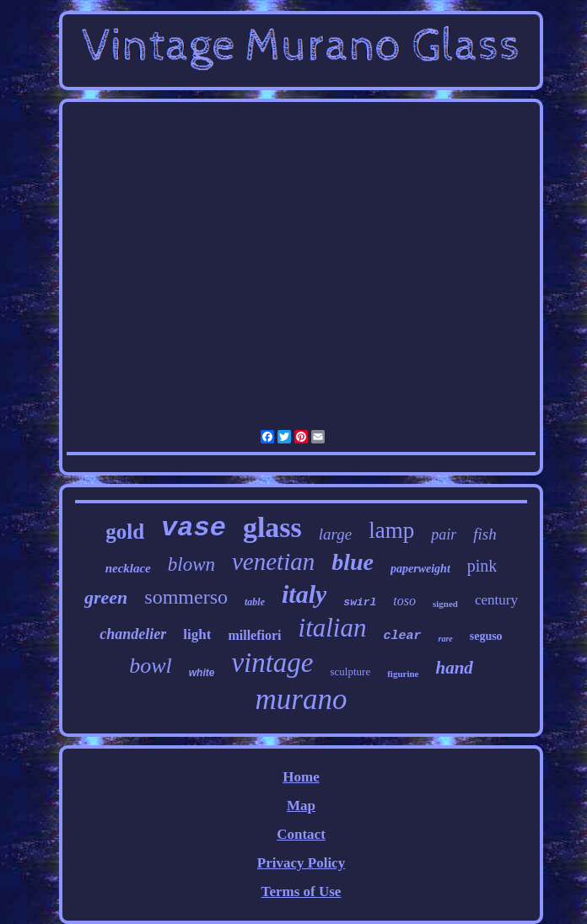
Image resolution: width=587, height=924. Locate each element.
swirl (360, 602)
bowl (151, 666)
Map (301, 806)
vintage (272, 663)
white (202, 673)
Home (301, 777)
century (496, 600)
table (255, 602)
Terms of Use (302, 892)
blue (353, 562)
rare (445, 639)
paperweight (420, 569)
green (106, 597)
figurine (403, 674)
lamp (391, 530)
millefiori (254, 635)
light (197, 634)
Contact (301, 834)
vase (194, 528)
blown (191, 564)
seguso (486, 636)
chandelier (133, 634)
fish (485, 534)
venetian (273, 561)
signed (445, 604)
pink (482, 566)
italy (304, 594)
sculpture (351, 672)
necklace (128, 568)
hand (454, 668)
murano (302, 699)
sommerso (186, 597)
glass (272, 527)
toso (404, 601)
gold (125, 532)
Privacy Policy (301, 863)
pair (444, 535)
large (335, 534)
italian (333, 628)
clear (402, 636)
